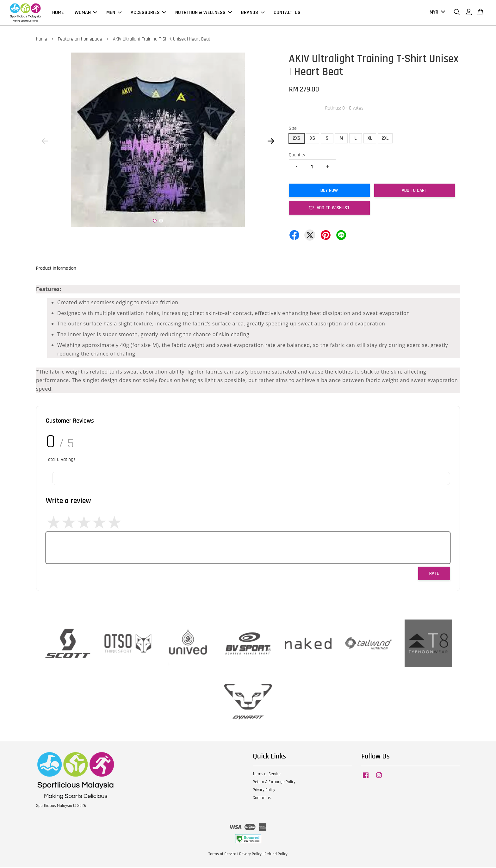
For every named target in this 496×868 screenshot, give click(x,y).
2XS (297, 138)
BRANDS (253, 13)
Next (271, 142)
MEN (114, 13)
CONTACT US (287, 13)
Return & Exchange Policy (274, 783)
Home (42, 39)
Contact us (262, 798)
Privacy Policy (264, 790)
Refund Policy (276, 855)
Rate (434, 574)
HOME (58, 13)
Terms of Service (267, 775)
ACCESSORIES (148, 13)
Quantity (297, 155)
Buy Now (329, 191)
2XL (385, 138)
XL (370, 138)
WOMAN (86, 13)
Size (293, 129)
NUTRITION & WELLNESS (204, 13)
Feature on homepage (80, 39)
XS (313, 138)
